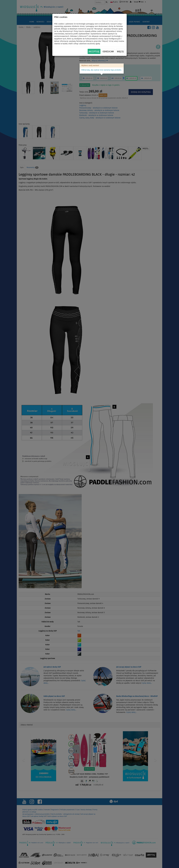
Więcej (120, 52)
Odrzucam (108, 52)
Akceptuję (94, 52)
